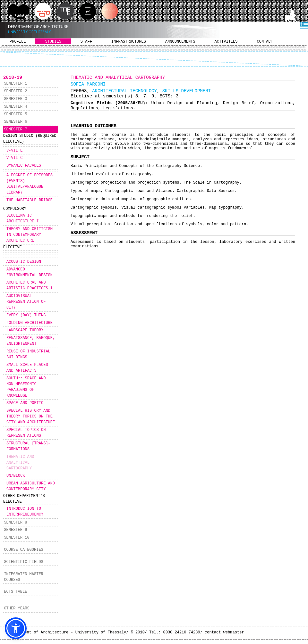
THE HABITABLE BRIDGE (30, 200)
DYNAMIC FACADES (24, 166)
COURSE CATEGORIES (23, 550)
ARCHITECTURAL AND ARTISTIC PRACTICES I (30, 285)
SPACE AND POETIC (25, 403)
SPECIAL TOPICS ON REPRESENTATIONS (26, 433)
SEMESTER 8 (15, 523)
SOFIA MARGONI (88, 84)
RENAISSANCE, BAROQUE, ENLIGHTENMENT (31, 341)
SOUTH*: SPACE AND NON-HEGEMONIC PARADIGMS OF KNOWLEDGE (26, 387)
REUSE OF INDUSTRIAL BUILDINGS (28, 354)
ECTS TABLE (15, 592)
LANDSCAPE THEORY (25, 330)
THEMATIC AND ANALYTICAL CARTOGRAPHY (20, 463)
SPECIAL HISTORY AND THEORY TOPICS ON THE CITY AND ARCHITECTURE (31, 417)
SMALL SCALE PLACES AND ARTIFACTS (27, 368)
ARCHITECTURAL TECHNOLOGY (124, 91)
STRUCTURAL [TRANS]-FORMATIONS (28, 446)
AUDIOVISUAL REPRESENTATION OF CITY (26, 302)
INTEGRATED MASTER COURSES (23, 577)
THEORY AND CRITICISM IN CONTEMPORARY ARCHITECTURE (30, 235)
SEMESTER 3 (15, 99)
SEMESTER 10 (17, 538)
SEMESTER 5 (15, 114)
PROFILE (18, 42)
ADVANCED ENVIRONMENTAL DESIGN (30, 272)
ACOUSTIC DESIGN (24, 262)
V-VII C (14, 158)
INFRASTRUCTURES (129, 42)
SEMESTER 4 (15, 107)
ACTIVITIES (226, 42)
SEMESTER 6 (15, 122)
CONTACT (265, 42)
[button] (16, 628)
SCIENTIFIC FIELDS (23, 562)
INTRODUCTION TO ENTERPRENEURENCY (25, 512)
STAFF (86, 42)
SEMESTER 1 (15, 84)
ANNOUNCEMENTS (180, 42)
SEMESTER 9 (15, 530)
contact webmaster (224, 632)
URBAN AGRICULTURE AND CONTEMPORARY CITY (31, 486)
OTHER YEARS (17, 608)
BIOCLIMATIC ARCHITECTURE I (23, 219)
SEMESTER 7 (15, 129)
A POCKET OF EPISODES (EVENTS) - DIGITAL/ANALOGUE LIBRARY (30, 184)
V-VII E (14, 151)
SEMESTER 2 (15, 91)
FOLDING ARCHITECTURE (30, 323)
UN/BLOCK (16, 476)
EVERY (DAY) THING (26, 315)
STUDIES (53, 42)
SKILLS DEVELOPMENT (187, 91)
